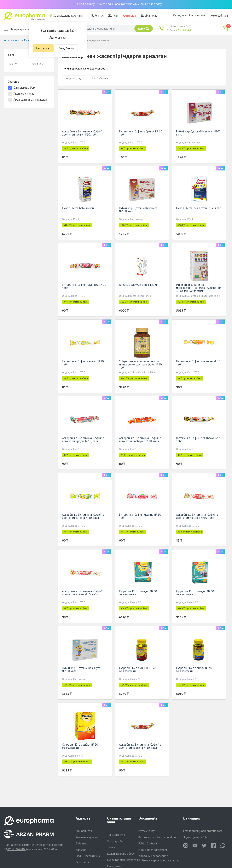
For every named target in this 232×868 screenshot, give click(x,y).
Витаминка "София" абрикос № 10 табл (141, 134)
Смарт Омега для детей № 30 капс (198, 209)
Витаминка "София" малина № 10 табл (140, 517)
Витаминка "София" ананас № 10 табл (83, 364)
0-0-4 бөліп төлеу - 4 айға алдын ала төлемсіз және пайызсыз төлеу (116, 4)
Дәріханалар (149, 16)
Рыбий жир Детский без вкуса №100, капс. (81, 670)
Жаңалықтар (84, 831)
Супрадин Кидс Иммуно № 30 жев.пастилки (138, 594)
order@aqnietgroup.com (207, 831)
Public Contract (148, 843)
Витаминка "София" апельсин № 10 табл (198, 364)
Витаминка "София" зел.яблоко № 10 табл (199, 440)
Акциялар (130, 16)
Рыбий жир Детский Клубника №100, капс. (138, 210)
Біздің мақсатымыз (88, 856)
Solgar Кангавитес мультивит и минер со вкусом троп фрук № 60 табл (140, 365)
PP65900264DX (16, 849)
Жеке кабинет (219, 16)
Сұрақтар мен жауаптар (123, 860)
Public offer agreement (153, 850)
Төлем (111, 847)
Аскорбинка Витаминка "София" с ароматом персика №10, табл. (140, 747)
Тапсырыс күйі (197, 15)
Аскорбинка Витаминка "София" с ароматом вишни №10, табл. (83, 594)
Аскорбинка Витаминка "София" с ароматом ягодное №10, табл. (197, 517)
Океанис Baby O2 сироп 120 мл (139, 285)
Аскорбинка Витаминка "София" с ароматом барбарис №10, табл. (140, 440)
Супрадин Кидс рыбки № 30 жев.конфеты (194, 670)
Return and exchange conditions (159, 837)
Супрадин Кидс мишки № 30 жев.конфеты (137, 670)
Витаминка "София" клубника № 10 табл (84, 287)
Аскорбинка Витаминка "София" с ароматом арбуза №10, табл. (83, 440)
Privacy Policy (147, 831)
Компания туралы (87, 837)
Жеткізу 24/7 (115, 841)
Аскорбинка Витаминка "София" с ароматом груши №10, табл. (83, 134)
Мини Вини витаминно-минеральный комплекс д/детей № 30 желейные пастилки (199, 289)
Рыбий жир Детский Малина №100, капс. (198, 134)
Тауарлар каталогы (20, 29)
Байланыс (98, 16)
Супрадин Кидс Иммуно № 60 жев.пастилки (195, 594)
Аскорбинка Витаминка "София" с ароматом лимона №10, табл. (83, 517)
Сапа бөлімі (114, 866)
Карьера (81, 850)
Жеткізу (113, 16)
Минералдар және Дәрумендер (86, 69)
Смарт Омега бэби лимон (78, 209)
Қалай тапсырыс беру (121, 854)
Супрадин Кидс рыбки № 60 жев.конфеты (80, 747)
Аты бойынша (100, 79)
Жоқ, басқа (66, 48)
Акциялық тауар (75, 79)
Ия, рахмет (43, 48)
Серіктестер (83, 862)
